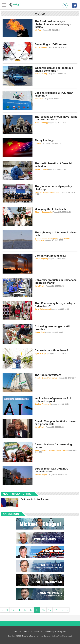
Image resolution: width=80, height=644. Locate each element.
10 (13, 610)
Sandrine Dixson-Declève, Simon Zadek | (51, 450)
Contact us (27, 632)
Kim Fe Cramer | (41, 169)
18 (62, 610)
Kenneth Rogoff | (42, 474)
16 (50, 610)
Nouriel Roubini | (42, 47)
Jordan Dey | (40, 332)
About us (17, 632)
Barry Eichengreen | (43, 309)
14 (37, 610)
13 (31, 610)
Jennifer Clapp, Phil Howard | (47, 378)
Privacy (58, 632)
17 (56, 610)
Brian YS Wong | (41, 123)
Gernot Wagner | (41, 259)
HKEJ (65, 632)
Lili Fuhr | (39, 30)
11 (19, 610)
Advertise (38, 632)
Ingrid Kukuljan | (41, 353)
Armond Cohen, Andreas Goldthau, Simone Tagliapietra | (52, 239)
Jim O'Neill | (40, 99)
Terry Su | (39, 143)
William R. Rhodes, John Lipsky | (48, 192)
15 (43, 610)
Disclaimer (48, 632)
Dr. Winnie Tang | (42, 74)
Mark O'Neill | (40, 286)
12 (25, 610)
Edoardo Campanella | (44, 212)
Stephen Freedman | (43, 404)
